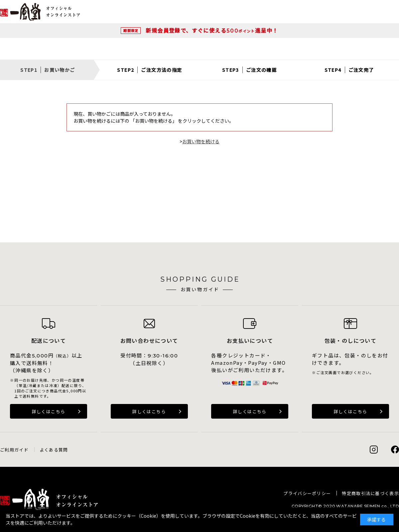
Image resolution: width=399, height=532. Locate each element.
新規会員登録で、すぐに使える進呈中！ (212, 30)
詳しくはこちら (49, 411)
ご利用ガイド (14, 450)
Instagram (374, 450)
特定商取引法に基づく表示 (370, 493)
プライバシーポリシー (307, 493)
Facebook (395, 450)
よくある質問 (54, 450)
